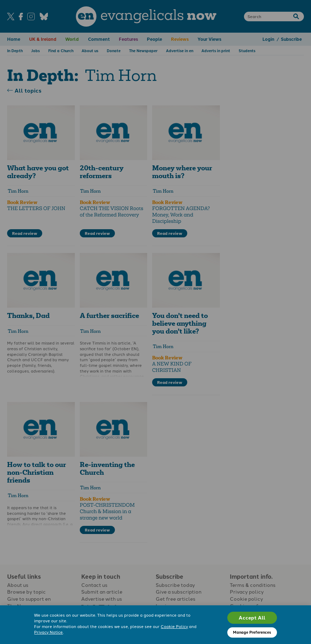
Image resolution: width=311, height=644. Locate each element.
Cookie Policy (174, 626)
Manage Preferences (252, 632)
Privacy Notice (48, 632)
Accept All (252, 617)
